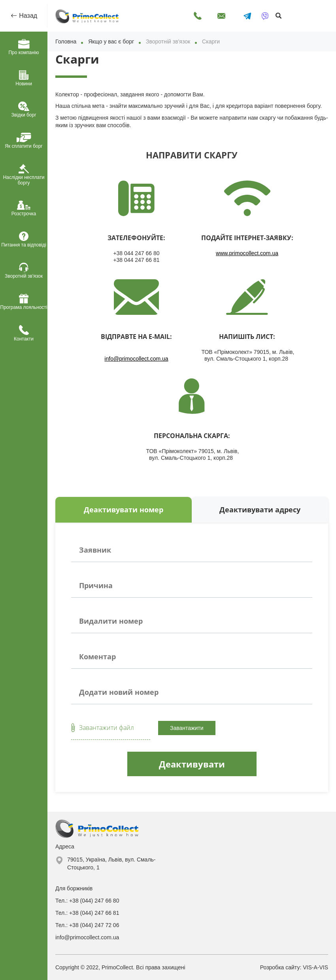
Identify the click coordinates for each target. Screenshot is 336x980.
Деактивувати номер (124, 510)
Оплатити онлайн (298, 13)
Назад (27, 16)
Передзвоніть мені (198, 16)
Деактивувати (192, 764)
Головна (66, 41)
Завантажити (187, 728)
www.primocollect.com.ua (247, 253)
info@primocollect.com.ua (136, 359)
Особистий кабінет (320, 13)
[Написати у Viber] (265, 16)
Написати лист (221, 16)
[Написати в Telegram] (247, 16)
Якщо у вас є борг (111, 41)
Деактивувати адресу (260, 510)
